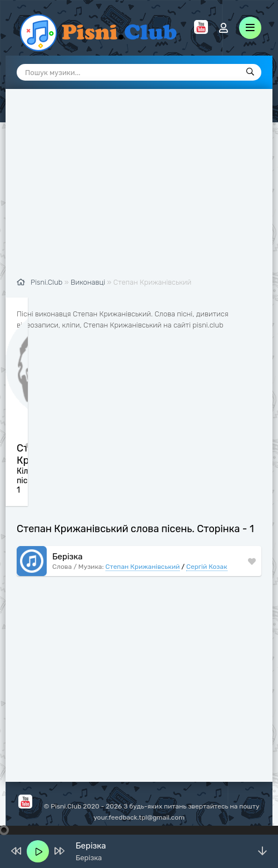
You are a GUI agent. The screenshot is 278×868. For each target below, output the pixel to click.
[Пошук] (250, 72)
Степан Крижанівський (143, 567)
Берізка (68, 557)
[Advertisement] (139, 189)
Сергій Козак (207, 567)
